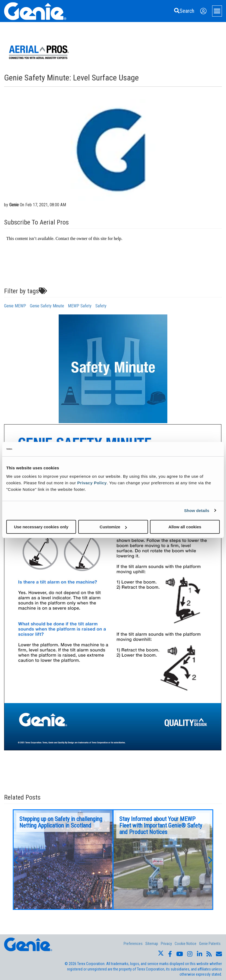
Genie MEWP (15, 306)
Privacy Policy (92, 483)
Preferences (133, 944)
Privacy (166, 944)
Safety (101, 306)
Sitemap (152, 944)
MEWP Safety (80, 306)
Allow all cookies (185, 527)
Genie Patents (210, 944)
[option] (63, 860)
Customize (113, 527)
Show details (197, 510)
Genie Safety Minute (47, 306)
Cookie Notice (186, 944)
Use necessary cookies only (41, 527)
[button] (15, 860)
